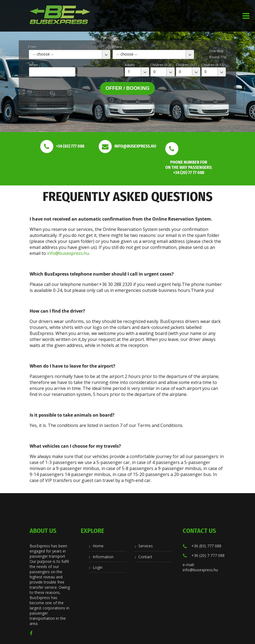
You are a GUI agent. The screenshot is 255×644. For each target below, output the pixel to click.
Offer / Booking (128, 88)
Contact (145, 557)
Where (117, 47)
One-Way (216, 51)
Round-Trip (218, 57)
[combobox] (70, 54)
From (32, 47)
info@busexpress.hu (68, 253)
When (33, 65)
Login (98, 567)
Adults (130, 65)
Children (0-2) (161, 65)
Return (83, 65)
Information (103, 557)
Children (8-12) (213, 65)
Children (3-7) (186, 65)
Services (146, 546)
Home (98, 546)
